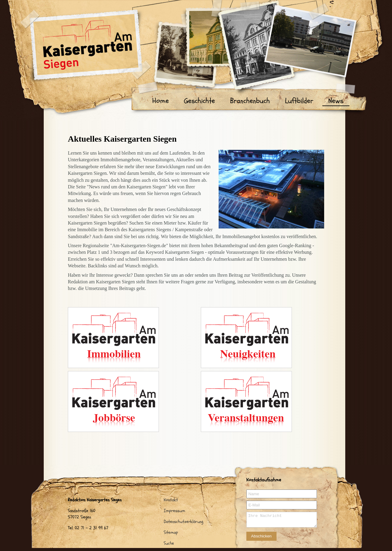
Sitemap (171, 532)
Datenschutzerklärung (183, 522)
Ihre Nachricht (282, 520)
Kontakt (171, 500)
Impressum (174, 511)
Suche (169, 543)
